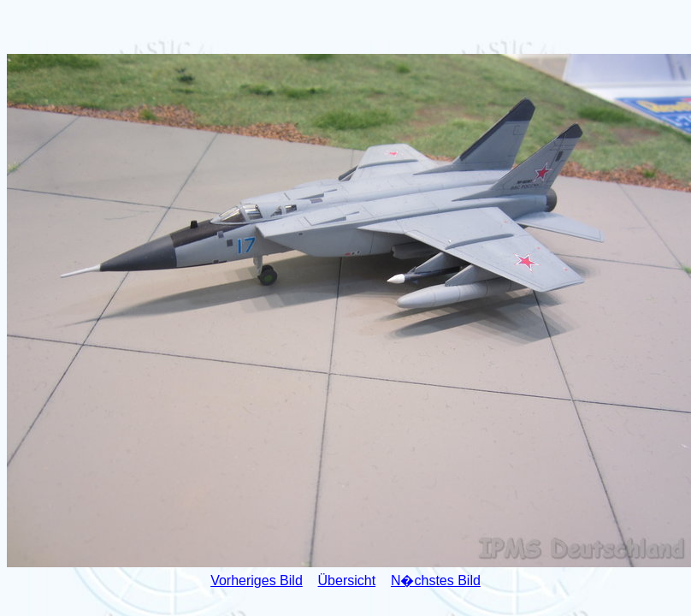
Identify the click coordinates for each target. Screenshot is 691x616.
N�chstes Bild (436, 580)
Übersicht (347, 580)
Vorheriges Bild (257, 580)
